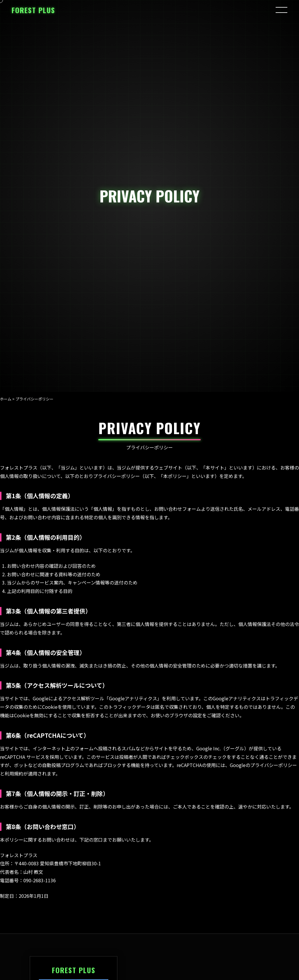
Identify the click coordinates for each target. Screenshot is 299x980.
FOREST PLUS (33, 10)
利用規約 (14, 773)
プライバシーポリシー (274, 765)
